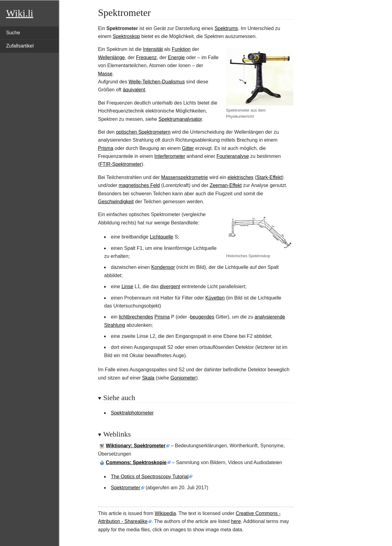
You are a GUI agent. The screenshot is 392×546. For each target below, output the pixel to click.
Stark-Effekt (269, 177)
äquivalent (134, 90)
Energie (176, 57)
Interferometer (170, 156)
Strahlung (115, 325)
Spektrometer (126, 488)
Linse (127, 286)
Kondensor (163, 267)
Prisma (106, 148)
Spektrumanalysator (180, 119)
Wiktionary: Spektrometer (136, 446)
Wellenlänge (111, 57)
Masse (105, 74)
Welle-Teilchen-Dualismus (157, 82)
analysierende (270, 317)
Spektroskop (126, 36)
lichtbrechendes (136, 317)
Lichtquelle (162, 237)
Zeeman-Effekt (226, 185)
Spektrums (226, 28)
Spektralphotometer (132, 413)
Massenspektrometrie (185, 177)
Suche (13, 33)
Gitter (188, 148)
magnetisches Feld (139, 185)
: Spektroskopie (136, 462)
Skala (148, 378)
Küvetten (215, 298)
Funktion (181, 49)
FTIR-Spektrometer (121, 164)
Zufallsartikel (20, 46)
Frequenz (146, 57)
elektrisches (240, 177)
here (236, 521)
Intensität (153, 49)
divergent (170, 286)
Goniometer (183, 378)
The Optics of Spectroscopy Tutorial (150, 477)
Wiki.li (20, 13)
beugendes (202, 317)
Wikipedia (165, 513)
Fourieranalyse (233, 156)
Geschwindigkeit (116, 202)
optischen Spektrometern (143, 132)
